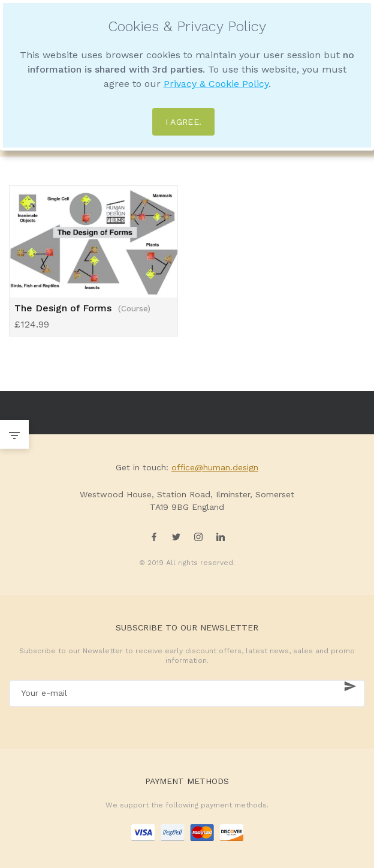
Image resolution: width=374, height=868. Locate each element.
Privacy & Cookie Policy (216, 84)
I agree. (184, 122)
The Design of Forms (82, 308)
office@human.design (215, 467)
